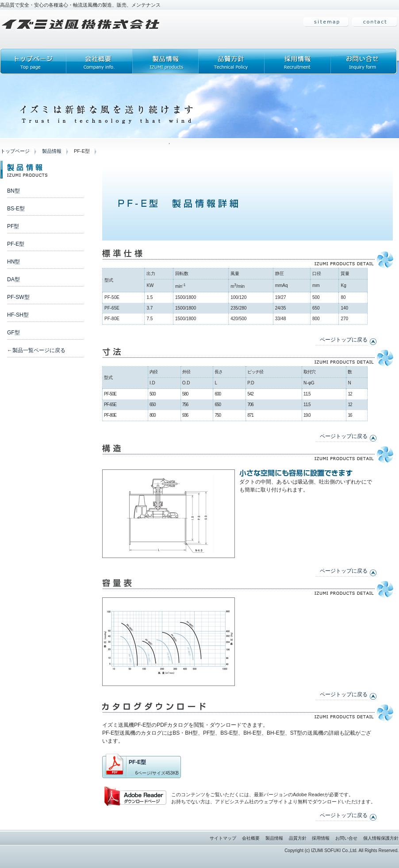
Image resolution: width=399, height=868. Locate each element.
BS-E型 (16, 209)
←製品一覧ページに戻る (36, 350)
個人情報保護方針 (381, 838)
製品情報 (52, 151)
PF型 (13, 226)
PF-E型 (16, 244)
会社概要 (251, 838)
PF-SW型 (18, 297)
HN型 (13, 262)
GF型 (13, 333)
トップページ (15, 151)
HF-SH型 (18, 315)
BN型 (13, 191)
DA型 (13, 279)
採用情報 (321, 838)
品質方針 (298, 838)
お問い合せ (346, 838)
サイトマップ (223, 838)
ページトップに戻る (344, 340)
